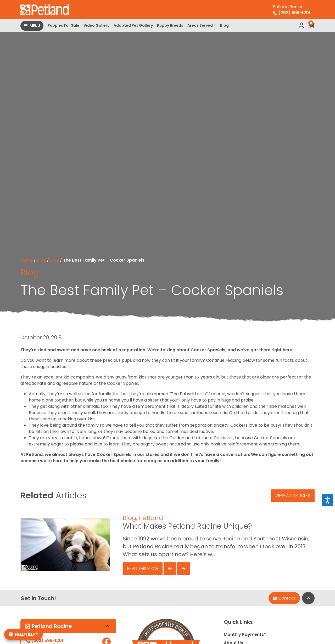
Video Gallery (96, 25)
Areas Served (200, 25)
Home (27, 260)
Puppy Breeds (170, 25)
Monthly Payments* (245, 634)
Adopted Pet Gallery (133, 25)
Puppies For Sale (63, 25)
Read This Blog (143, 569)
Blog (224, 25)
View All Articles (293, 496)
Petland (151, 518)
